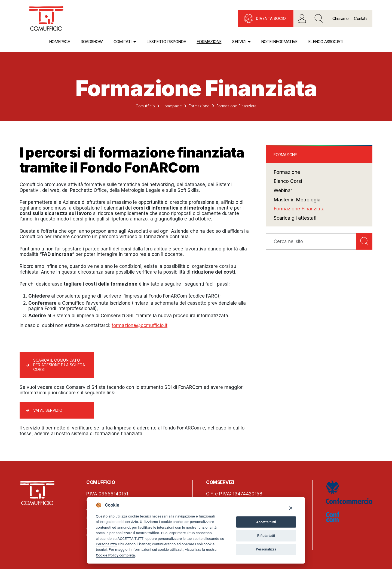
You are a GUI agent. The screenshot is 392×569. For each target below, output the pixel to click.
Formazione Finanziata (299, 209)
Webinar (283, 190)
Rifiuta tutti (266, 536)
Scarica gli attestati (295, 218)
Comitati (122, 42)
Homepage (59, 42)
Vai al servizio (48, 410)
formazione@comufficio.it (140, 325)
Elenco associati (326, 42)
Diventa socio (271, 18)
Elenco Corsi (288, 181)
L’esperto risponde (166, 42)
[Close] (291, 508)
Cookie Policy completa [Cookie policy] (115, 555)
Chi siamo (341, 18)
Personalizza (106, 544)
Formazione (209, 42)
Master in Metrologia (297, 200)
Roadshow (92, 42)
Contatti (360, 18)
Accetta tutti (266, 522)
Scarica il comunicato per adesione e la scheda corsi (59, 365)
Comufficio (145, 106)
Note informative (279, 42)
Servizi (239, 42)
